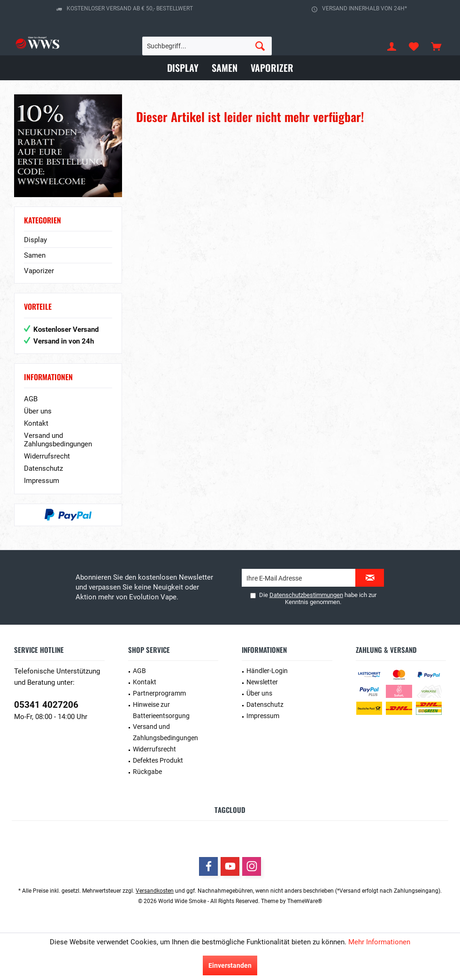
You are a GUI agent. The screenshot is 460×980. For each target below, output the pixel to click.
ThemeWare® (305, 901)
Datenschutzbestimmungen (306, 595)
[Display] (183, 68)
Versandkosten (155, 891)
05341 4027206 (46, 705)
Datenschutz (43, 468)
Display (35, 240)
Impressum (42, 481)
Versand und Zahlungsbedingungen (58, 440)
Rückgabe (147, 772)
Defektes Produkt (158, 760)
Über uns (38, 411)
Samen (35, 255)
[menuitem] (436, 46)
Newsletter (262, 682)
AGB (31, 399)
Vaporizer (39, 271)
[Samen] (225, 68)
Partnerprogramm (159, 693)
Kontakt (36, 423)
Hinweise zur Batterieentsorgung (161, 710)
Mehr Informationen (379, 942)
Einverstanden (230, 965)
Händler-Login (267, 671)
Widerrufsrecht (47, 456)
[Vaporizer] (272, 68)
